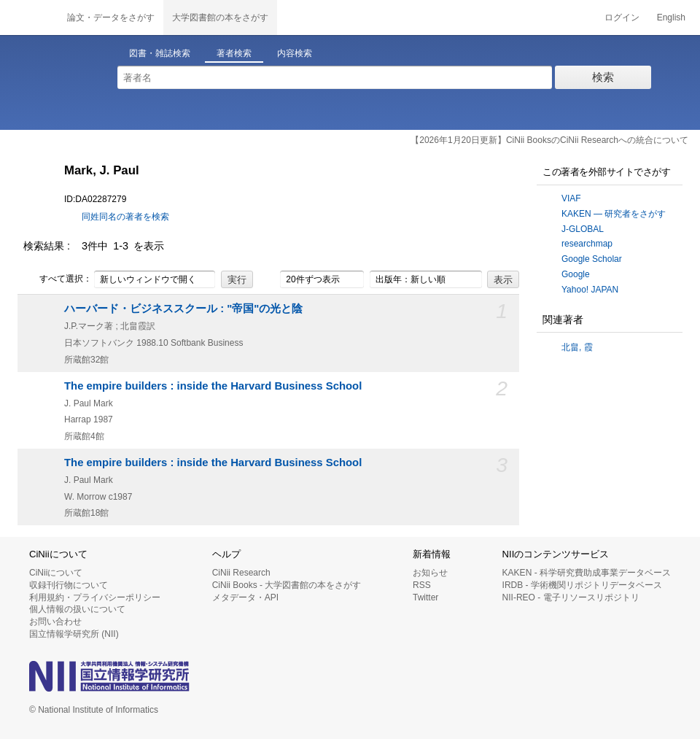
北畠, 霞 (577, 347)
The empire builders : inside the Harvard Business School (213, 386)
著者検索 (234, 53)
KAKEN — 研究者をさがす (614, 214)
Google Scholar (592, 259)
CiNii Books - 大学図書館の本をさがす (287, 585)
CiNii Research (241, 573)
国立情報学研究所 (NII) (74, 634)
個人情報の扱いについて (77, 609)
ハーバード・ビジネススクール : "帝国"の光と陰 (183, 309)
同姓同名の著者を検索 (125, 217)
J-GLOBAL (583, 229)
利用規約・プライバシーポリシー (95, 597)
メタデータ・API (245, 597)
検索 (603, 77)
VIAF (571, 198)
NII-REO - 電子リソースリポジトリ (571, 597)
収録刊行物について (69, 585)
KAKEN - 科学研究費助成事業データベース (587, 573)
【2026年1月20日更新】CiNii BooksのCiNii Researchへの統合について (549, 140)
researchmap (587, 244)
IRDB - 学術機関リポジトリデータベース (582, 585)
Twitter (425, 597)
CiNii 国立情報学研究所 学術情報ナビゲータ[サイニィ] (29, 18)
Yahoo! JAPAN (590, 290)
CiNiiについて (56, 573)
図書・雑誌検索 (160, 53)
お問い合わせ (55, 622)
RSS (422, 585)
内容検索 (295, 53)
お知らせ (430, 573)
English (671, 18)
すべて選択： (58, 279)
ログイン (622, 18)
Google (576, 274)
